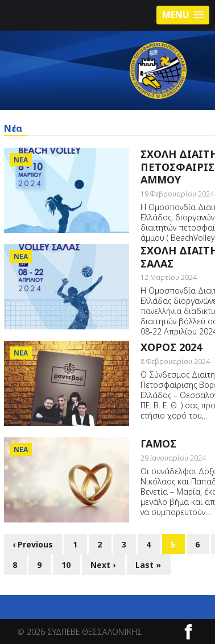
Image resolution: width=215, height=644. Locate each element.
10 (66, 565)
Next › (103, 565)
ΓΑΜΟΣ (158, 444)
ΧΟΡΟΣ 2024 (171, 347)
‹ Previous (33, 544)
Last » (148, 565)
